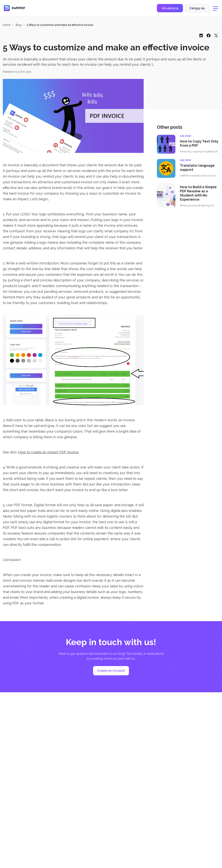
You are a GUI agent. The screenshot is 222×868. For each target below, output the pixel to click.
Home (7, 25)
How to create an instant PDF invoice (48, 452)
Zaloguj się (197, 8)
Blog (19, 25)
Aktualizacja (170, 8)
